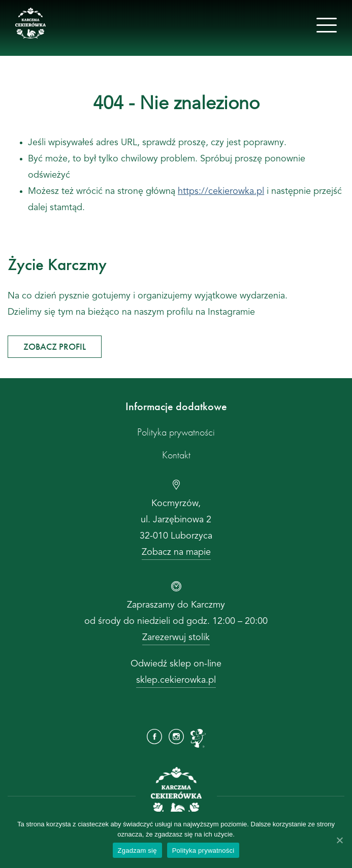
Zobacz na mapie (176, 552)
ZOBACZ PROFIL (55, 346)
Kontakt (176, 455)
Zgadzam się (137, 850)
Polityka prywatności (176, 432)
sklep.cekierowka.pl (176, 680)
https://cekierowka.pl (221, 191)
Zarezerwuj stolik (176, 638)
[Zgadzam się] (339, 840)
